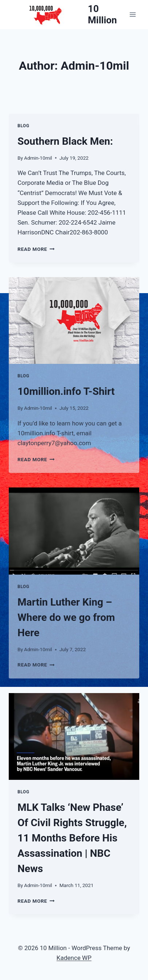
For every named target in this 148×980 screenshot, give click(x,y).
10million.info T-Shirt (66, 391)
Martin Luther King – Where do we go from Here (66, 617)
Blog (23, 126)
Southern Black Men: (65, 141)
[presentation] (74, 321)
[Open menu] (133, 14)
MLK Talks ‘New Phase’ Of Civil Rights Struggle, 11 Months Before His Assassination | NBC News (72, 838)
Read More (36, 249)
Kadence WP (74, 958)
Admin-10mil (38, 158)
